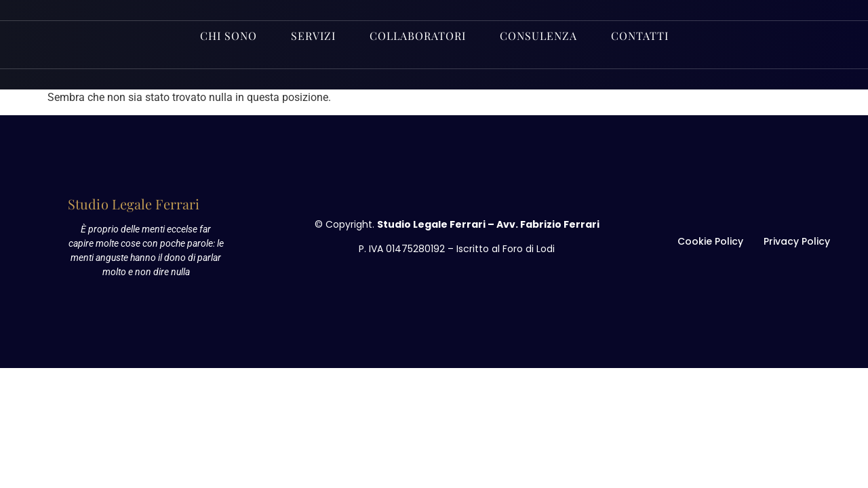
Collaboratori (418, 36)
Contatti (640, 36)
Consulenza (538, 36)
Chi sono (229, 36)
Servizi (313, 36)
